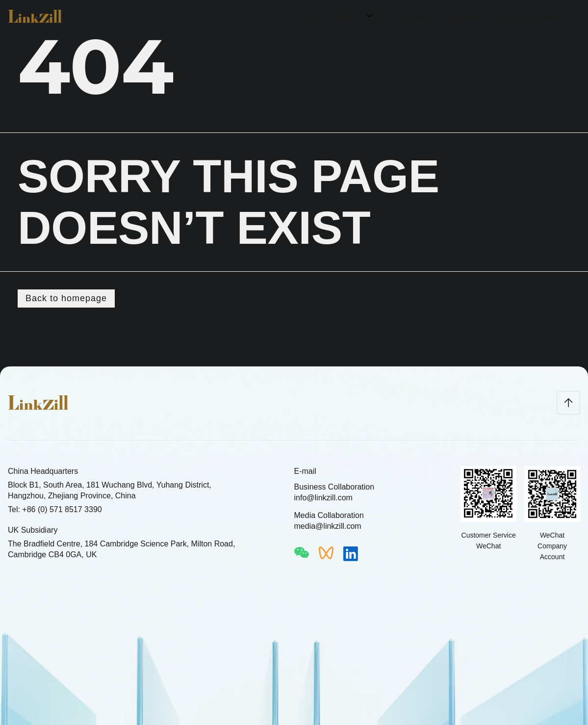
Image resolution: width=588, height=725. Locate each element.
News (546, 16)
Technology (405, 16)
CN (575, 16)
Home (311, 16)
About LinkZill (461, 16)
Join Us (511, 16)
